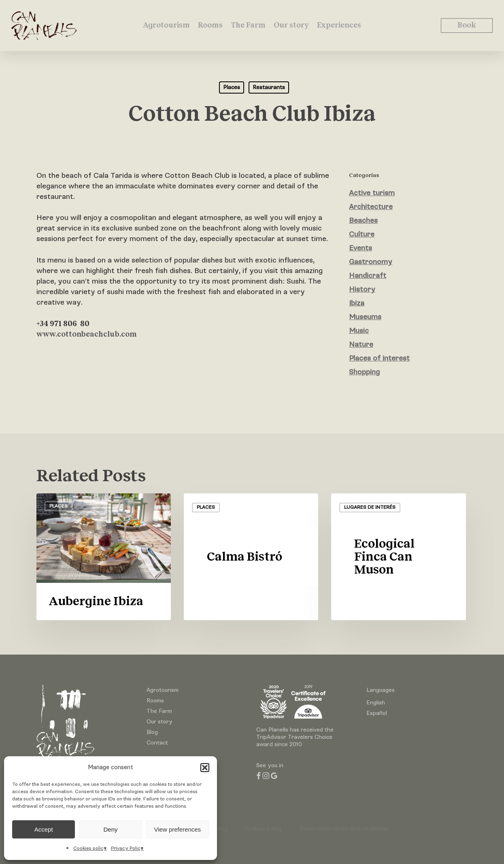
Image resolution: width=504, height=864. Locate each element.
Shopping (364, 372)
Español (377, 713)
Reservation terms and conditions (344, 829)
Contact (157, 743)
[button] (205, 768)
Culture (362, 234)
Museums (365, 317)
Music (359, 331)
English (376, 703)
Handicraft (368, 276)
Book (467, 26)
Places (232, 87)
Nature (361, 345)
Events (360, 248)
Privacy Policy (127, 848)
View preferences (178, 829)
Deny (110, 829)
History (362, 289)
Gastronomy (371, 262)
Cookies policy (90, 848)
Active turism (372, 193)
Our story (159, 722)
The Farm (159, 711)
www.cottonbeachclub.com (87, 335)
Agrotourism (163, 690)
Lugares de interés (370, 507)
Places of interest (379, 358)
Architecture (371, 207)
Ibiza (357, 303)
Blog (152, 732)
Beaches (363, 221)
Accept (44, 829)
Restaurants (269, 87)
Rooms (155, 701)
